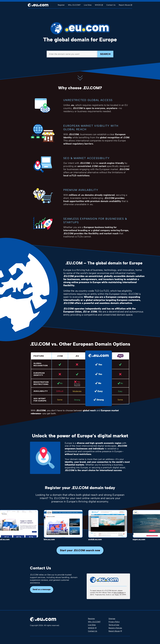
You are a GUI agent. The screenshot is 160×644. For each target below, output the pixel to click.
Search (105, 54)
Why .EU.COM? (74, 5)
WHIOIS (91, 628)
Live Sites (88, 5)
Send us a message (42, 589)
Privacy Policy (114, 622)
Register (61, 5)
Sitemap (112, 619)
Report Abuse (124, 5)
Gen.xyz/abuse (119, 593)
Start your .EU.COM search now (80, 550)
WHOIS (98, 5)
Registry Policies (115, 628)
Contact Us (111, 5)
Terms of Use (114, 625)
